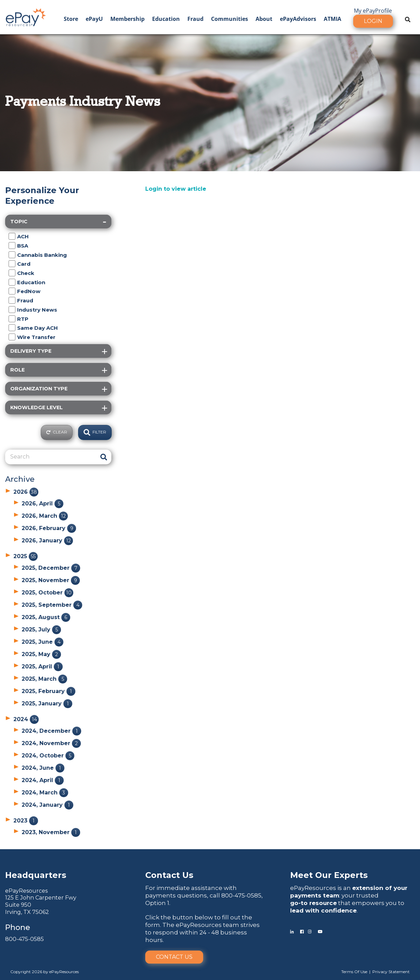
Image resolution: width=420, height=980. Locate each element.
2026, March (45, 516)
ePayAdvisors (298, 19)
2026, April (42, 504)
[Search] (51, 457)
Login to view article (176, 189)
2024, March (45, 793)
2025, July (41, 630)
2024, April (43, 780)
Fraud (195, 19)
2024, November (51, 743)
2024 (26, 719)
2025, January (47, 703)
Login (373, 21)
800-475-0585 (24, 939)
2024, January (47, 805)
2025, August (46, 617)
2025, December (51, 568)
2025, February (48, 691)
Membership (127, 19)
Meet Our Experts (329, 875)
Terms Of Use (354, 972)
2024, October (48, 756)
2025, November (51, 580)
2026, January (47, 541)
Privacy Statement (391, 972)
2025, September (52, 605)
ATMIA (332, 19)
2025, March (44, 679)
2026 (26, 492)
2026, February (49, 528)
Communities (230, 19)
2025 (26, 556)
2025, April (42, 667)
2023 (26, 821)
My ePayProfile (373, 11)
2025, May (41, 654)
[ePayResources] (26, 16)
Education (166, 19)
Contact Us (174, 957)
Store (71, 19)
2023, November (51, 832)
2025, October (47, 593)
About (264, 19)
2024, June (43, 768)
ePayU (94, 19)
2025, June (42, 642)
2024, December (51, 731)
